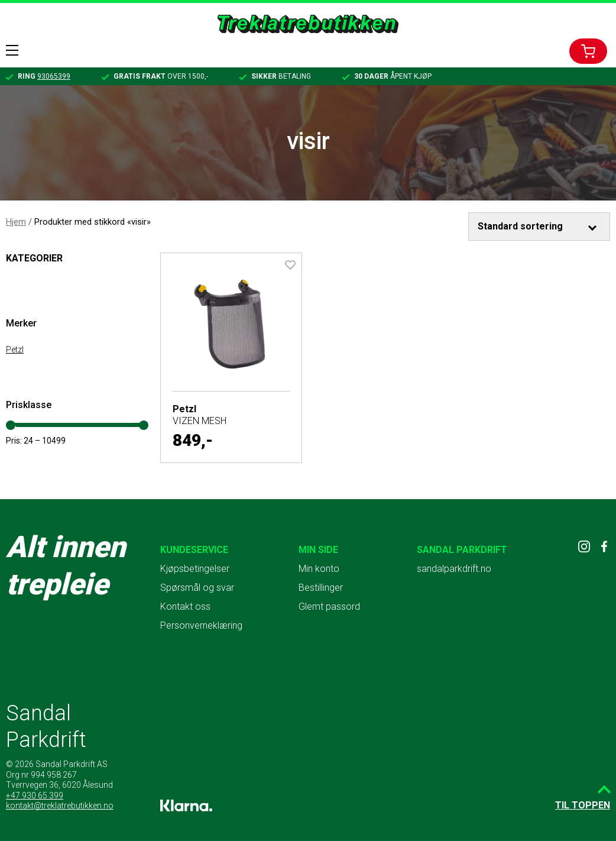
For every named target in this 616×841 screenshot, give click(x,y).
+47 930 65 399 (35, 795)
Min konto (319, 569)
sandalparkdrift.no (454, 569)
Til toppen (583, 805)
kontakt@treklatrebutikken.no (60, 806)
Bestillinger (321, 588)
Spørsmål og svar (197, 588)
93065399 (54, 76)
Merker (21, 323)
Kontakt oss (185, 607)
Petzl (15, 350)
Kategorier (34, 258)
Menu (12, 50)
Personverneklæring (201, 625)
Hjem (16, 222)
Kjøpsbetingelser (195, 569)
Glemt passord (329, 607)
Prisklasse (29, 405)
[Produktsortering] (539, 227)
